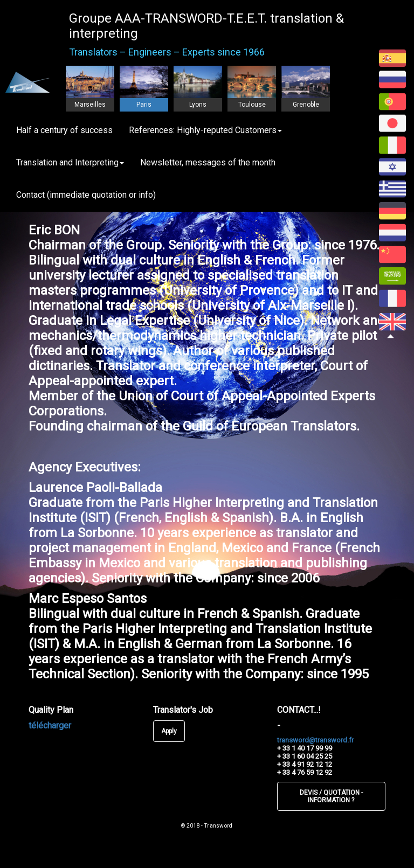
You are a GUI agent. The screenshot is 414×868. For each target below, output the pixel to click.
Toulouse (252, 105)
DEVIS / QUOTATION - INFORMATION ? (331, 796)
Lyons (198, 105)
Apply (169, 731)
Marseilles (90, 105)
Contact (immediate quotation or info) (86, 195)
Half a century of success (64, 130)
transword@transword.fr (315, 740)
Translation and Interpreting (70, 162)
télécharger (50, 725)
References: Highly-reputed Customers (205, 130)
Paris (144, 105)
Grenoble (306, 105)
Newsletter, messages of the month (208, 162)
